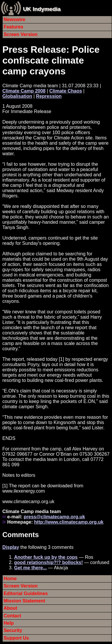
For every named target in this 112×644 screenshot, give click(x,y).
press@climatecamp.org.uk (54, 517)
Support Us (16, 638)
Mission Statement (24, 601)
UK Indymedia (42, 9)
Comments (21, 535)
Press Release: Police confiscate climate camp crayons (51, 60)
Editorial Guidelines (26, 593)
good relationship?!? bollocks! (49, 562)
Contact (12, 616)
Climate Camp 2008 (24, 91)
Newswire (14, 19)
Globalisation (17, 96)
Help (9, 623)
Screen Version (21, 34)
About (10, 608)
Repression (49, 96)
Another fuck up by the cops (46, 557)
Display (11, 547)
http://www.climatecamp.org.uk (69, 522)
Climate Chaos (66, 91)
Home (10, 579)
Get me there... (30, 568)
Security (13, 630)
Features (13, 27)
